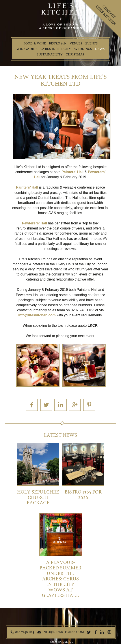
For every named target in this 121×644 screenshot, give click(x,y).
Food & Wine (35, 43)
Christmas (75, 54)
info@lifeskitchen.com (63, 632)
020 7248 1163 (25, 632)
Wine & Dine (27, 49)
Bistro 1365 (58, 43)
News (100, 49)
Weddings (83, 49)
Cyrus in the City (56, 49)
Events (91, 43)
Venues (76, 43)
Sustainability (50, 54)
